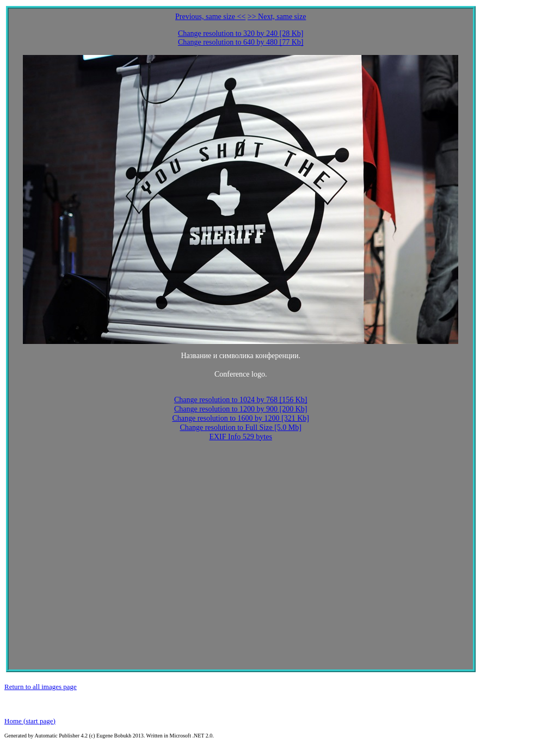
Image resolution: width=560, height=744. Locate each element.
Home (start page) (30, 721)
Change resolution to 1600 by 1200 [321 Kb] (241, 418)
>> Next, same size (277, 17)
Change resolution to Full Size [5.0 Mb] (241, 428)
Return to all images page (41, 687)
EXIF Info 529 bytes (241, 437)
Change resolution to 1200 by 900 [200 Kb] (241, 409)
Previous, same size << (210, 17)
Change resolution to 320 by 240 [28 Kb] (241, 33)
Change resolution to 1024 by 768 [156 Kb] (241, 400)
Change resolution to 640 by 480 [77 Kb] (241, 42)
